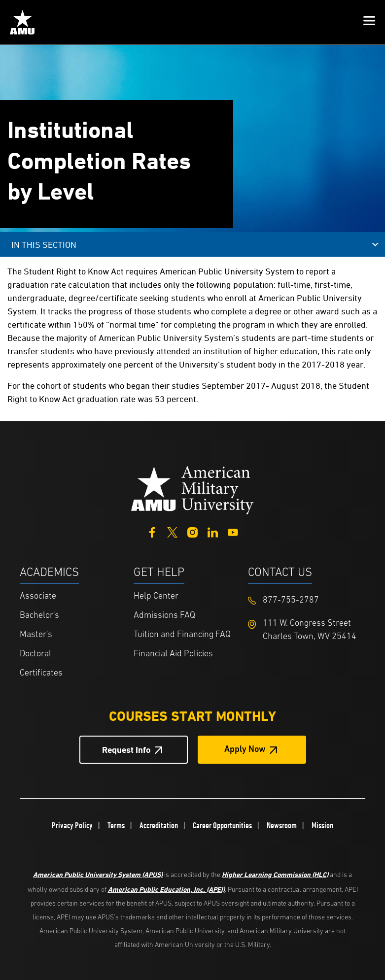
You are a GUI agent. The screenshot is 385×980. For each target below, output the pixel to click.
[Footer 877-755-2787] (305, 600)
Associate (38, 596)
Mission (322, 825)
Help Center (156, 596)
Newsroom (282, 825)
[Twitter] (172, 531)
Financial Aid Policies (173, 654)
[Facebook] (152, 531)
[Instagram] (192, 531)
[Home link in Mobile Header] (22, 22)
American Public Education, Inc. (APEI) (166, 889)
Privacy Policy (72, 825)
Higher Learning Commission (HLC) (275, 874)
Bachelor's (39, 616)
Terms (116, 825)
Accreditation (159, 825)
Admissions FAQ (164, 616)
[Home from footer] (193, 489)
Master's (36, 635)
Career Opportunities (222, 825)
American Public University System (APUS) (98, 874)
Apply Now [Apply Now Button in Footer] (245, 750)
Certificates (41, 673)
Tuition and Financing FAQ (182, 635)
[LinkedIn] (213, 531)
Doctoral (35, 654)
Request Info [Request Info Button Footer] (126, 750)
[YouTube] (233, 531)
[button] (369, 22)
